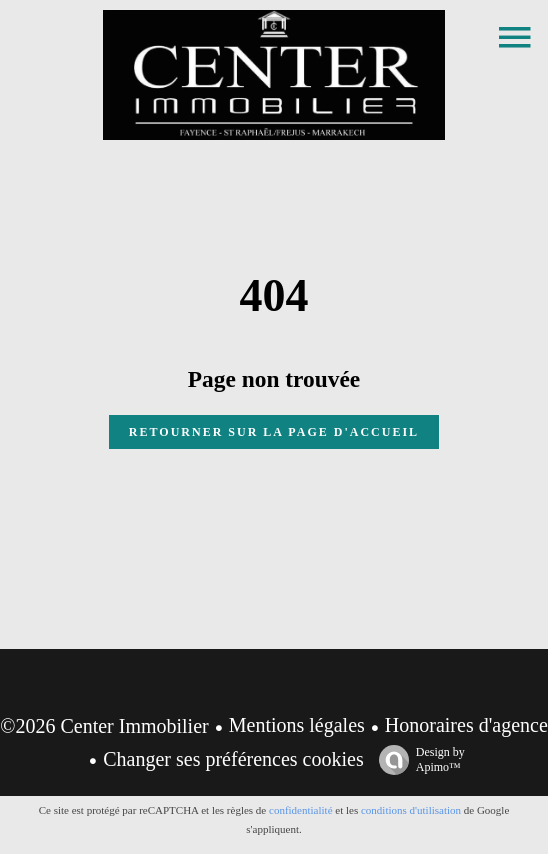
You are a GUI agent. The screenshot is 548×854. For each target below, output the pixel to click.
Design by (417, 760)
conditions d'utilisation (411, 810)
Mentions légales (297, 725)
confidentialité (301, 810)
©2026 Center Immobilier (104, 726)
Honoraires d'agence (466, 725)
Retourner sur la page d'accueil (274, 432)
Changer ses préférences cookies (233, 759)
